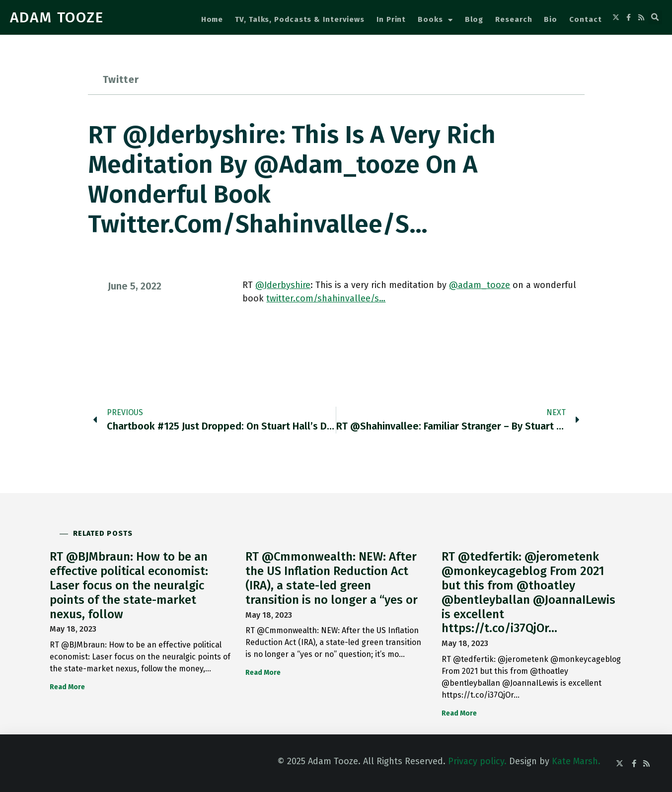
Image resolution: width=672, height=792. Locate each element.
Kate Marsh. (576, 761)
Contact (585, 19)
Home (212, 19)
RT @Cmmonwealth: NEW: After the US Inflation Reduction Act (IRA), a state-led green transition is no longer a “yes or (332, 578)
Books (435, 20)
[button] (655, 17)
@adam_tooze (480, 285)
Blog (474, 19)
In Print (391, 19)
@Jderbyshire (283, 285)
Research (514, 19)
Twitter (121, 79)
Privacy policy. (477, 761)
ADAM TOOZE (57, 17)
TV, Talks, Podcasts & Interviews (300, 19)
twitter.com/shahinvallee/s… (326, 298)
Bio (551, 19)
